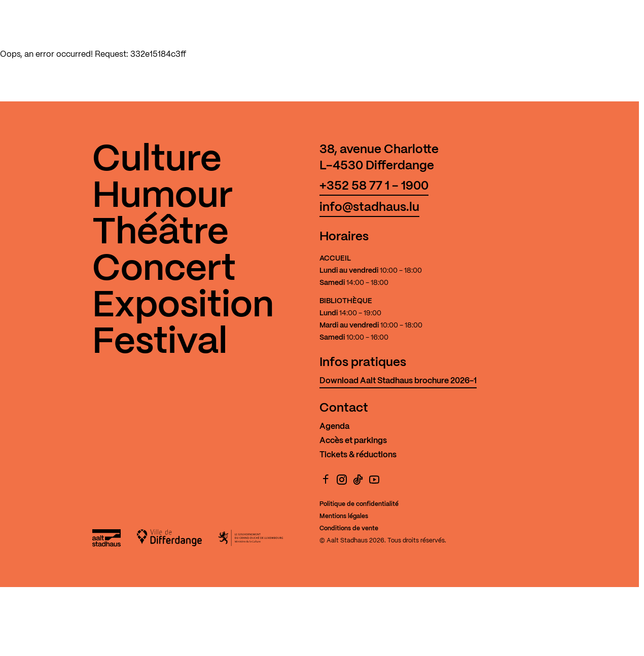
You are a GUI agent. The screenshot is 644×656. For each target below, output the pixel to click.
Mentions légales (344, 516)
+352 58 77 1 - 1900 (374, 186)
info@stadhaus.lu (369, 208)
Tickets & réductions (358, 455)
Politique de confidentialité (359, 504)
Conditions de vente (349, 529)
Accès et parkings (353, 441)
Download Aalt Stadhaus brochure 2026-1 (398, 381)
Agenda (334, 427)
